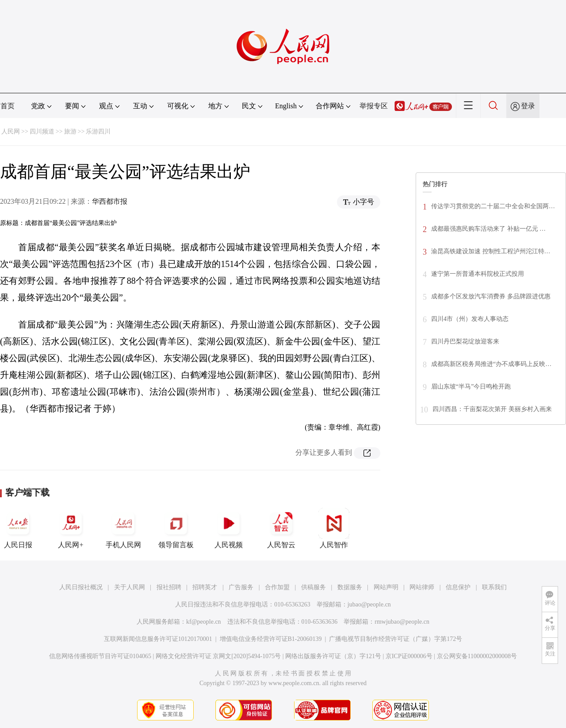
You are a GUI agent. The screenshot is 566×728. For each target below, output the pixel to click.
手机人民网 (123, 528)
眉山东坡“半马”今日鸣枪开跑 (471, 387)
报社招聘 (169, 587)
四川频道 (42, 131)
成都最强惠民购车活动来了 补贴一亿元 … (488, 229)
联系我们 (494, 587)
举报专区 (374, 106)
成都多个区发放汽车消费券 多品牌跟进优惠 (491, 296)
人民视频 (229, 528)
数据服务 (350, 587)
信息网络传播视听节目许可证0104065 (100, 656)
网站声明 (386, 587)
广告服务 (241, 587)
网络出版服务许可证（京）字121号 (333, 656)
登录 (528, 106)
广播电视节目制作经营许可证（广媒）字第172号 (396, 639)
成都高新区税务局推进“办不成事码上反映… (491, 364)
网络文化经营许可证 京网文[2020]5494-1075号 (218, 656)
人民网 (11, 131)
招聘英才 (205, 587)
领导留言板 (176, 528)
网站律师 (422, 587)
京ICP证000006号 (409, 656)
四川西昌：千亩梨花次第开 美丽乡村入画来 (492, 409)
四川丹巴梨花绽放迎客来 (465, 341)
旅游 (70, 131)
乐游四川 (98, 131)
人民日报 (18, 528)
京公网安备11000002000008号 (477, 656)
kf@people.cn (204, 622)
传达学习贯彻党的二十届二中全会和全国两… (493, 206)
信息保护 (458, 587)
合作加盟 (277, 587)
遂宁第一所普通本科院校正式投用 (478, 274)
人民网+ (71, 528)
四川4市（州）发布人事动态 (470, 319)
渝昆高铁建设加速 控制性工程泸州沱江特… (491, 251)
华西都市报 (110, 201)
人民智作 (334, 528)
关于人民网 (130, 587)
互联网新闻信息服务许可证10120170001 (158, 639)
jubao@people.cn (369, 604)
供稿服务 (314, 587)
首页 (8, 106)
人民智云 (281, 528)
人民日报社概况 (81, 587)
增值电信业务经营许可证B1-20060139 (271, 639)
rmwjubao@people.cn (402, 622)
